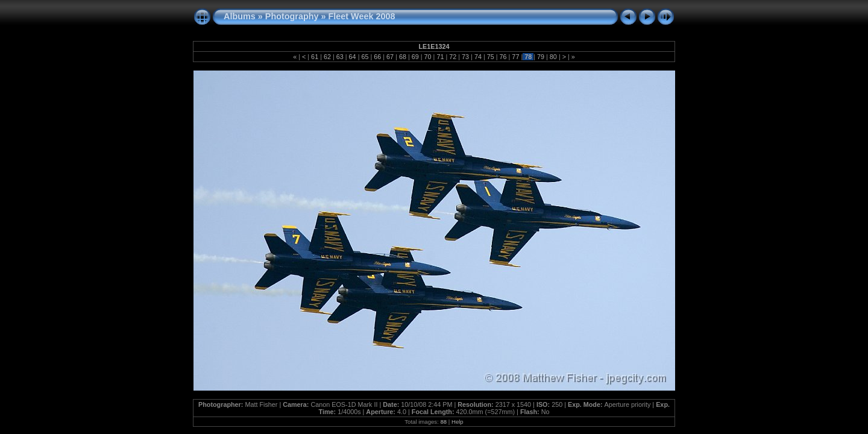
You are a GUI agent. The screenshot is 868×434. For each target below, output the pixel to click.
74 (478, 57)
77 (515, 57)
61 (315, 57)
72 (453, 57)
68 (403, 57)
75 (491, 57)
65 (365, 57)
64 (353, 57)
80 (553, 57)
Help (458, 422)
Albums (240, 16)
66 (377, 57)
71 (440, 57)
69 (415, 57)
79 (541, 57)
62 (327, 57)
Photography (292, 16)
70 (428, 57)
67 (390, 57)
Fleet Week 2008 (362, 16)
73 (465, 57)
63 (340, 57)
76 (503, 57)
